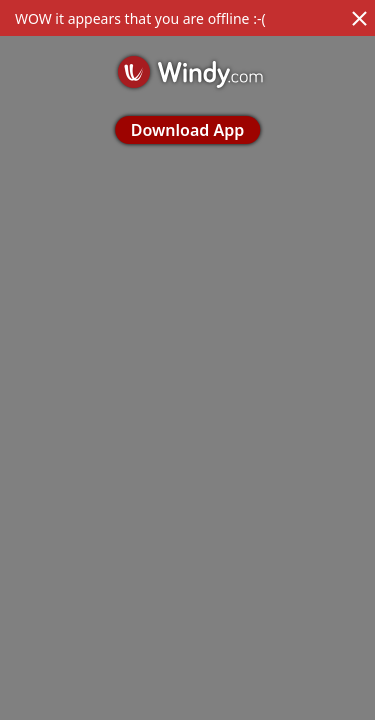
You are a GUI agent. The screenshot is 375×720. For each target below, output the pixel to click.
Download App (187, 130)
